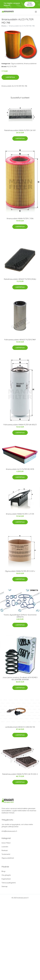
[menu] (36, 12)
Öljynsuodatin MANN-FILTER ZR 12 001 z (20, 571)
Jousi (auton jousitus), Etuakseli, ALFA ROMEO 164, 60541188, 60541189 (20, 679)
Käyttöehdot (6, 879)
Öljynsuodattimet (17, 64)
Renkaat (5, 850)
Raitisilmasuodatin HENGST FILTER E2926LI (20, 279)
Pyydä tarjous (30, 4)
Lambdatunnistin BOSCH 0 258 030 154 (20, 727)
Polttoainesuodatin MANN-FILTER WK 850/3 (20, 425)
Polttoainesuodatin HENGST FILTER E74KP (20, 340)
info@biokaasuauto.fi (9, 831)
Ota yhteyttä (6, 875)
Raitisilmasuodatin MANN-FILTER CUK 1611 (20, 130)
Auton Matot (6, 843)
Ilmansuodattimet (30, 64)
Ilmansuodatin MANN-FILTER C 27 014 (20, 514)
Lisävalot (5, 847)
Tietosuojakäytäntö (9, 883)
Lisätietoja (10, 77)
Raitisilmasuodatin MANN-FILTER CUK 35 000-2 (20, 774)
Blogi (3, 871)
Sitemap (5, 886)
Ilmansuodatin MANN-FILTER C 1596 (20, 219)
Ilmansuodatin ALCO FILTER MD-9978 (20, 469)
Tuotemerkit (6, 854)
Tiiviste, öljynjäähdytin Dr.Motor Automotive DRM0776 (20, 616)
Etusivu (4, 26)
